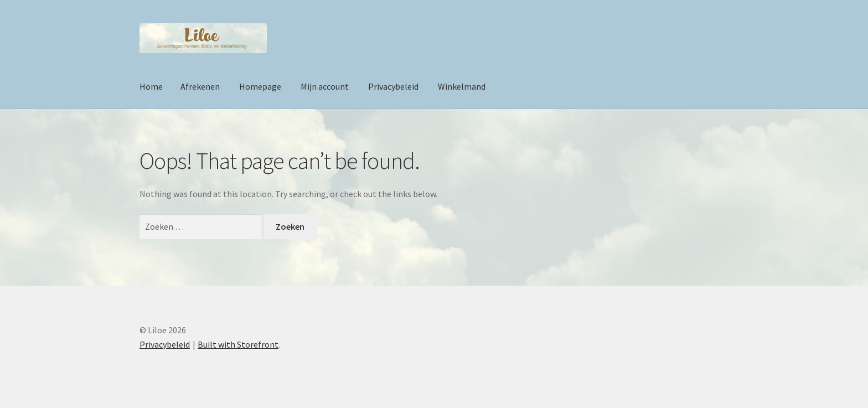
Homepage (260, 86)
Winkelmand (462, 86)
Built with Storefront (238, 344)
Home (151, 86)
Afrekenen (200, 86)
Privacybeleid (393, 86)
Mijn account (325, 86)
